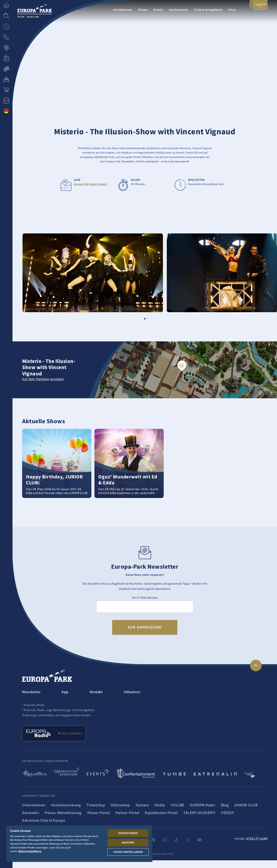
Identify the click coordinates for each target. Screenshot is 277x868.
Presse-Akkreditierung (63, 820)
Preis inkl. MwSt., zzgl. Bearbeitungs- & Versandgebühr (59, 718)
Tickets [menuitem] (260, 6)
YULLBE (177, 813)
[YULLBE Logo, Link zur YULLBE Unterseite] (174, 781)
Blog (225, 813)
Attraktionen (123, 10)
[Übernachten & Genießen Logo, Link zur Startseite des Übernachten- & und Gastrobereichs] (67, 781)
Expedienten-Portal (161, 820)
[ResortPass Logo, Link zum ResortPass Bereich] (250, 781)
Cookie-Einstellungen (128, 852)
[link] (256, 673)
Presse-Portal (99, 820)
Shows (143, 10)
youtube (199, 848)
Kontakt (96, 700)
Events (158, 10)
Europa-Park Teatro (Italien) (91, 192)
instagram (165, 848)
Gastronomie (179, 10)
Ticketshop (96, 813)
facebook (153, 848)
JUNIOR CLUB (246, 813)
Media (160, 813)
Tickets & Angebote (208, 10)
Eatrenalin (30, 820)
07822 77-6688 (257, 846)
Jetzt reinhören (70, 741)
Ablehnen (128, 842)
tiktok (176, 848)
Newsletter (31, 700)
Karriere (142, 813)
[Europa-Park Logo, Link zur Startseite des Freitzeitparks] (35, 8)
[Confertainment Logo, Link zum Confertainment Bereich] (136, 781)
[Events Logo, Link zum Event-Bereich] (98, 781)
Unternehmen (34, 813)
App (65, 700)
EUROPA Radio (203, 813)
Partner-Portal (127, 820)
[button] (6, 5)
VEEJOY (227, 820)
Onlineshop (120, 813)
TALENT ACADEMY (199, 820)
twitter (188, 848)
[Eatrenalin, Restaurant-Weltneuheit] (215, 781)
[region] (79, 844)
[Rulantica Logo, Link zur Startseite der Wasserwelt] (34, 781)
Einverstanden (128, 833)
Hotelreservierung (66, 813)
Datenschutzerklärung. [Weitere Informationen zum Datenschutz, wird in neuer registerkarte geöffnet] (30, 851)
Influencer (132, 700)
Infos (232, 10)
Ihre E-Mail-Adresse (145, 605)
